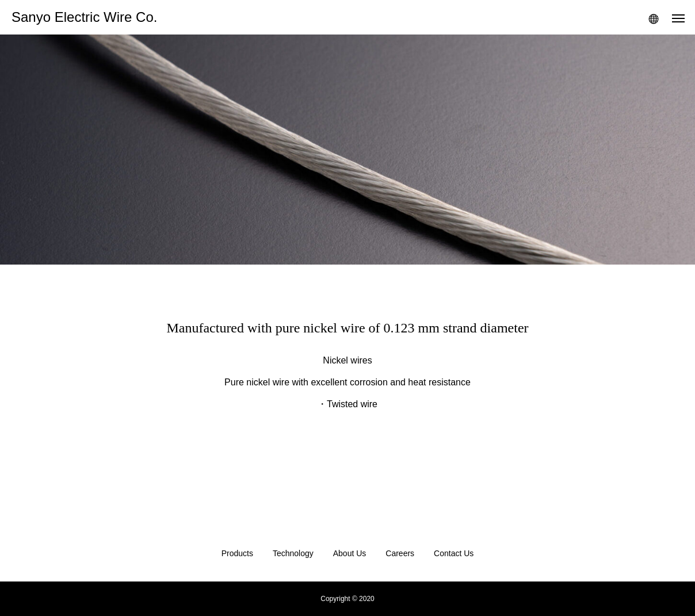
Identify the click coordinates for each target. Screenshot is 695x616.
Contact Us (454, 553)
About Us (350, 553)
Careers (400, 553)
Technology (293, 553)
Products (237, 553)
